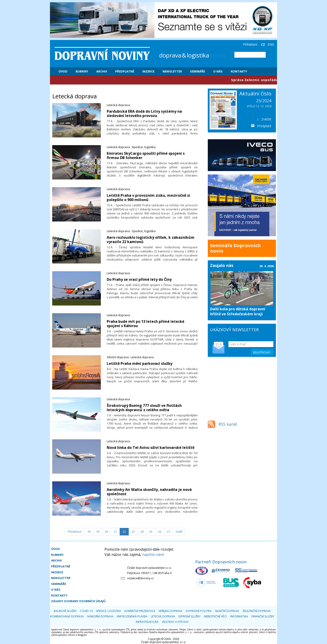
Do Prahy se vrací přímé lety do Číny (139, 279)
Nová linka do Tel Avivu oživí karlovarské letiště (151, 448)
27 (168, 532)
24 (142, 532)
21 (115, 532)
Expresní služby (190, 616)
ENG (271, 44)
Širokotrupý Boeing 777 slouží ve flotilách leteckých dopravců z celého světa (144, 408)
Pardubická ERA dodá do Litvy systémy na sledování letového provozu (144, 113)
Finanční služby (263, 616)
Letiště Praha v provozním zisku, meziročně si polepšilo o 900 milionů (148, 198)
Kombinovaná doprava (67, 616)
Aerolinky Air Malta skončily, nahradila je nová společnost (149, 492)
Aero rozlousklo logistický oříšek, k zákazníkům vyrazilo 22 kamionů (151, 240)
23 (133, 532)
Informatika (239, 616)
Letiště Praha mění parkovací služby (140, 363)
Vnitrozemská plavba (132, 616)
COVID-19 (86, 611)
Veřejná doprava (170, 611)
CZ (263, 44)
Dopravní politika (199, 611)
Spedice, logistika (144, 147)
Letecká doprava (118, 105)
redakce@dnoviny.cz (140, 578)
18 (89, 532)
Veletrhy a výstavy (175, 622)
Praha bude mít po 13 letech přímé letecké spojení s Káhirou (146, 324)
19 (98, 532)
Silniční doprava (118, 357)
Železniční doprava (257, 611)
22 (124, 532)
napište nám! (153, 554)
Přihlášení (250, 44)
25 (151, 532)
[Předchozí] (75, 532)
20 (107, 532)
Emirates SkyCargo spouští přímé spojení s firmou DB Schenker (146, 155)
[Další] (179, 532)
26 (160, 532)
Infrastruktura (147, 622)
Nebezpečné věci (215, 616)
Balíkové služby (65, 611)
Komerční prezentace (140, 611)
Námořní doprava (100, 616)
